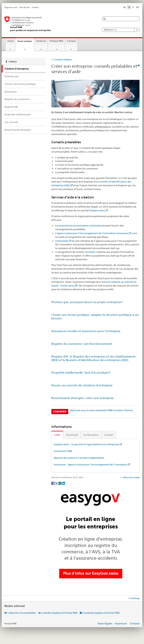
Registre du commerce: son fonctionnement (82, 344)
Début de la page (131, 477)
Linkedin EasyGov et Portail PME (60, 613)
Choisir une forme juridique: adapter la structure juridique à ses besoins (95, 317)
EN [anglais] (137, 7)
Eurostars (90, 252)
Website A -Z (121, 30)
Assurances (11, 92)
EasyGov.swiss (97, 210)
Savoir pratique (25, 42)
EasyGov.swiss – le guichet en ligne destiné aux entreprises (86, 444)
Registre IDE (11, 107)
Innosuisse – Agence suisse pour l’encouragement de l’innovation (90, 464)
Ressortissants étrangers (18, 130)
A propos (71, 41)
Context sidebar (63, 59)
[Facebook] (53, 483)
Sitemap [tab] (135, 598)
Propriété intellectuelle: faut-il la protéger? (81, 373)
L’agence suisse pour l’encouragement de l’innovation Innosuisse (91, 233)
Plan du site (25, 7)
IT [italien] (133, 7)
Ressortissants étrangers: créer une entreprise (82, 398)
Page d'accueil (11, 7)
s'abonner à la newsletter (22, 613)
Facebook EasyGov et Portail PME (101, 613)
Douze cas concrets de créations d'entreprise (82, 385)
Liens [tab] (57, 435)
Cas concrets (11, 122)
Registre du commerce (17, 99)
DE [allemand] (124, 7)
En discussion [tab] (91, 435)
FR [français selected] (129, 7)
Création (13, 61)
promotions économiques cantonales (80, 226)
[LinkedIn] (64, 483)
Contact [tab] (109, 435)
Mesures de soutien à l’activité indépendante (79, 458)
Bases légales (105, 623)
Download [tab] (72, 435)
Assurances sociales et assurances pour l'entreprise (86, 331)
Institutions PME (63, 451)
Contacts (135, 623)
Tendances (41, 41)
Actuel (10, 41)
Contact (35, 7)
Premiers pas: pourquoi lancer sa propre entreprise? (87, 302)
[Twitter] (57, 483)
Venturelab (61, 241)
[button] (105, 19)
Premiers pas (12, 76)
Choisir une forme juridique (20, 84)
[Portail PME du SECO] (49, 24)
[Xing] (60, 483)
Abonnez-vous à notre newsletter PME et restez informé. (102, 410)
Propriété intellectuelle (18, 114)
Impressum (121, 623)
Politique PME (56, 41)
